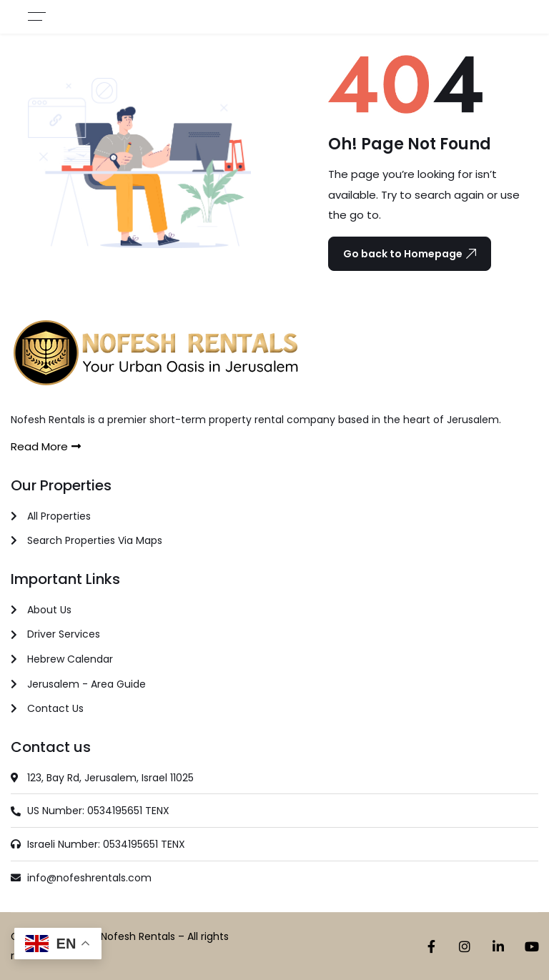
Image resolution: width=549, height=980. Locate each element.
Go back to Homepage (410, 254)
